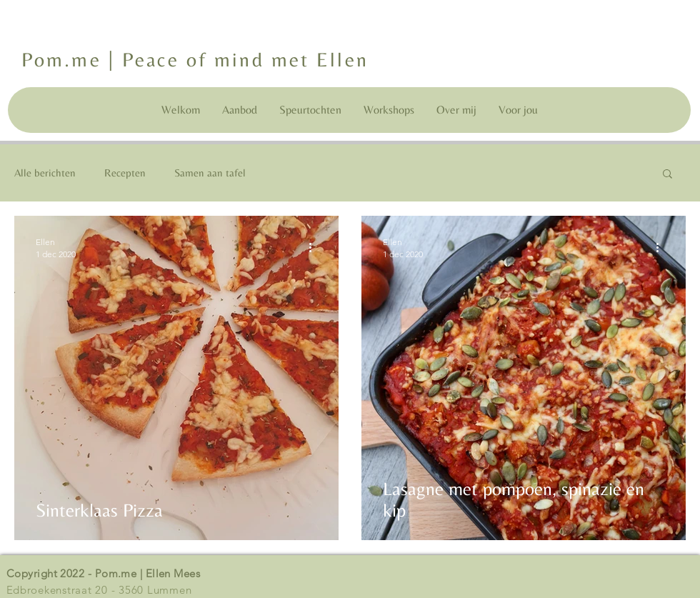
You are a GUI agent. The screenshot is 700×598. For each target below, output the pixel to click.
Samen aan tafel (210, 173)
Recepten (125, 173)
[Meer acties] (315, 247)
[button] (667, 175)
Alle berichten (45, 173)
